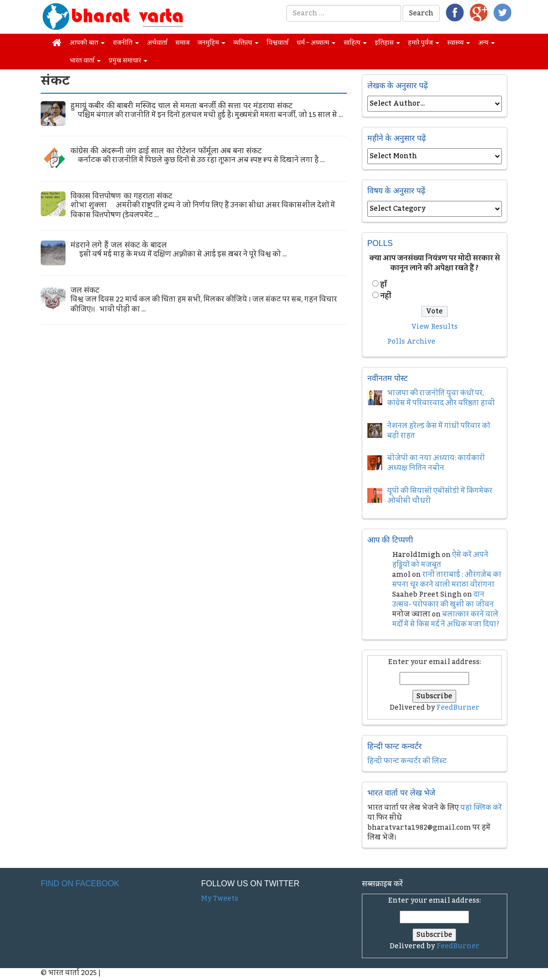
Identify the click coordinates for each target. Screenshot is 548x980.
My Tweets (220, 899)
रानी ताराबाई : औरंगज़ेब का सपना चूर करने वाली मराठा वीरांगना (447, 580)
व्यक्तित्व (246, 43)
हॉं (383, 285)
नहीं (386, 296)
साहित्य (355, 43)
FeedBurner (458, 708)
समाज (182, 43)
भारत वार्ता (85, 61)
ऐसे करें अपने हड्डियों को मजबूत (440, 560)
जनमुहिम (211, 43)
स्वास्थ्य (459, 43)
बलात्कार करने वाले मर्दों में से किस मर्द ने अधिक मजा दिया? (446, 619)
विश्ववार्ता (277, 43)
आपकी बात (87, 43)
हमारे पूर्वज (424, 43)
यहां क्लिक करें (481, 808)
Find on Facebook (80, 884)
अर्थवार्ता (157, 43)
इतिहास (387, 43)
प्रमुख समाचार (128, 61)
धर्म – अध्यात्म (316, 43)
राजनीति (126, 43)
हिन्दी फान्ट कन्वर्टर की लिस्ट (407, 761)
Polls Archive (411, 342)
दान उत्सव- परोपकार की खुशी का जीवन (443, 600)
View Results (435, 327)
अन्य (486, 43)
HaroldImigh (416, 555)
